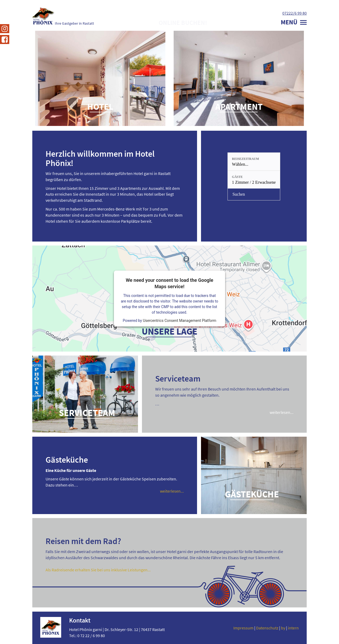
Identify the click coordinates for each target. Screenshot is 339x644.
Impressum (243, 628)
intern (293, 628)
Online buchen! (183, 23)
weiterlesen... (282, 412)
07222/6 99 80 (295, 13)
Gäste (237, 177)
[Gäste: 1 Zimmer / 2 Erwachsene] (254, 180)
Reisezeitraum (246, 159)
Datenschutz (267, 628)
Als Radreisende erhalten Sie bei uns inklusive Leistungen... (98, 570)
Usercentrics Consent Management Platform (179, 320)
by (283, 628)
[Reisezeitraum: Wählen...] (254, 162)
